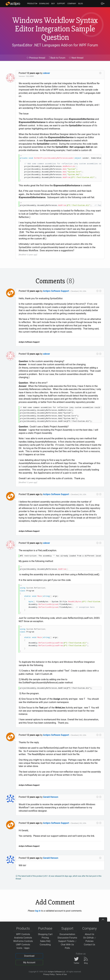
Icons (19, 948)
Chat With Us (67, 945)
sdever (46, 73)
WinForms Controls (23, 941)
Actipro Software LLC (57, 972)
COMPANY (72, 4)
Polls (67, 948)
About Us (89, 934)
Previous (36, 58)
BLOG (81, 4)
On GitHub (90, 938)
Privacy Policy (49, 974)
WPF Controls (23, 934)
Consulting (45, 945)
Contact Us (89, 945)
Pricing (45, 938)
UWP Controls (23, 945)
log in (38, 911)
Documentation (67, 934)
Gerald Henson (51, 797)
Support (67, 928)
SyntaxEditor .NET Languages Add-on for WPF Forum (55, 45)
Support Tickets (67, 941)
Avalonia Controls (23, 938)
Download (29, 956)
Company (89, 928)
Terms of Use (61, 974)
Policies (90, 941)
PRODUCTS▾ (32, 4)
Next (76, 58)
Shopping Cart (45, 934)
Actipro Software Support (56, 291)
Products (23, 928)
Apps (27, 948)
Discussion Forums (67, 938)
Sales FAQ (45, 941)
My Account (29, 962)
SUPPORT (61, 4)
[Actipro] (13, 4)
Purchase (45, 928)
